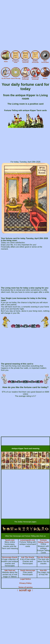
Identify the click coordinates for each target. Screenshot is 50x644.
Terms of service (25, 587)
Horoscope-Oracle (10, 557)
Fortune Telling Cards (43, 541)
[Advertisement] (25, 26)
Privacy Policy (25, 583)
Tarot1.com (10, 540)
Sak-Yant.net (10, 570)
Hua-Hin (43, 570)
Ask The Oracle (28, 557)
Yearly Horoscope (28, 570)
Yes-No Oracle (43, 557)
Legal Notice (25, 579)
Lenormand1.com (28, 540)
